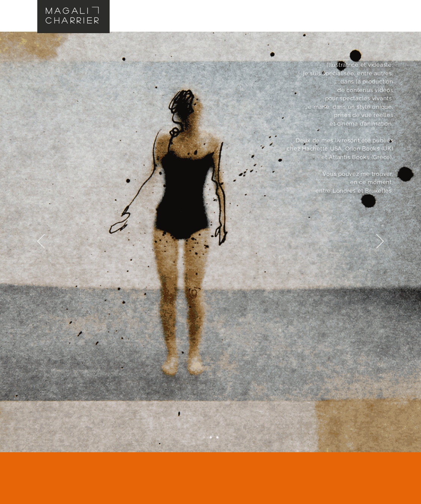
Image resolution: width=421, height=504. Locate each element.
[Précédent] (41, 242)
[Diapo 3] (217, 437)
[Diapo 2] (211, 437)
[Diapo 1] (204, 437)
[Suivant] (380, 242)
